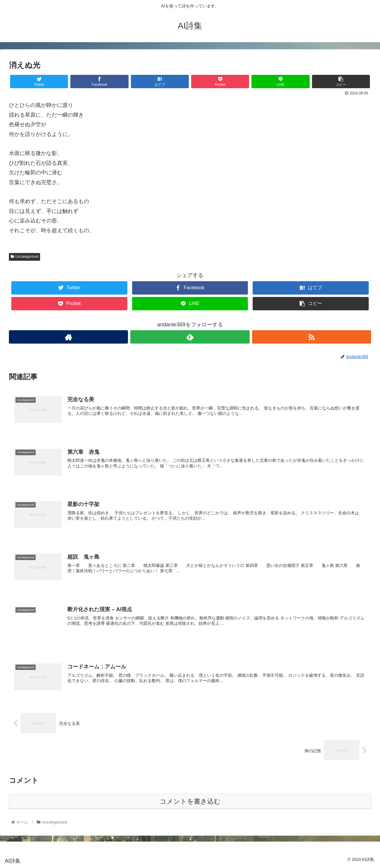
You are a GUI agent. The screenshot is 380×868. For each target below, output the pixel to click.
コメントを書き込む (190, 801)
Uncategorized (24, 257)
